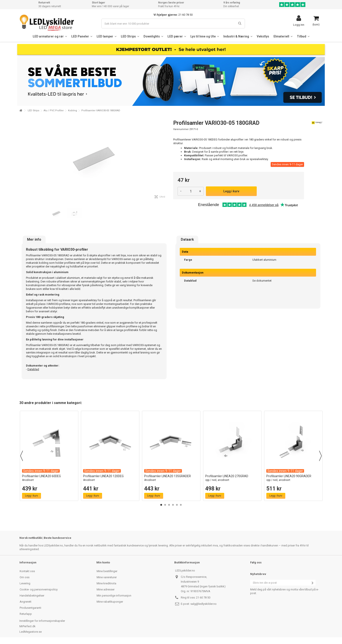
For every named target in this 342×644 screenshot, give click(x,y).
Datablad (33, 369)
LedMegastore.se (31, 632)
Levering (25, 583)
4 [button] (173, 505)
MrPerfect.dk (27, 626)
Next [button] (320, 456)
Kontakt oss (27, 571)
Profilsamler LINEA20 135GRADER (171, 478)
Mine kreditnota (106, 583)
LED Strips (33, 111)
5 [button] (177, 505)
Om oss (25, 577)
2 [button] (165, 505)
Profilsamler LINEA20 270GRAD (232, 478)
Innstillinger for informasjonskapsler (42, 621)
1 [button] (161, 505)
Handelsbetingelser (32, 596)
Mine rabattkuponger (110, 602)
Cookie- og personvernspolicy (39, 589)
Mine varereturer (107, 577)
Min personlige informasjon (114, 596)
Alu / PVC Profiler (54, 111)
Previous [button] (22, 456)
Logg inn (299, 25)
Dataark (187, 240)
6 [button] (181, 505)
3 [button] (169, 505)
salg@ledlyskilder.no (203, 604)
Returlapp (26, 614)
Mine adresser (106, 589)
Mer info (34, 240)
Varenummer (181, 129)
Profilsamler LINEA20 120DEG (110, 478)
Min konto (103, 562)
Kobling (73, 111)
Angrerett (26, 602)
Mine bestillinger (107, 571)
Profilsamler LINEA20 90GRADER (293, 478)
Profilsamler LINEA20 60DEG (49, 478)
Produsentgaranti (30, 608)
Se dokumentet (262, 281)
